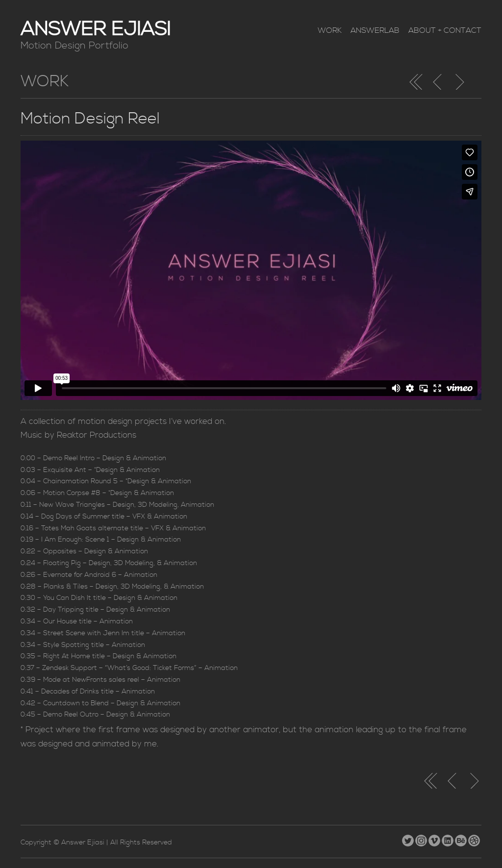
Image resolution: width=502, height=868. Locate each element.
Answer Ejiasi (96, 30)
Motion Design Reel (90, 119)
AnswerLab (375, 30)
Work (330, 30)
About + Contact (445, 30)
